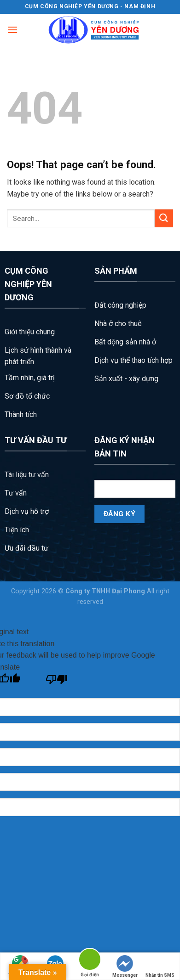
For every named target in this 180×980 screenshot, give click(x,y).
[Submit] (164, 218)
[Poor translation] (57, 682)
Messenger (125, 966)
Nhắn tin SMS (160, 966)
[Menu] (12, 30)
